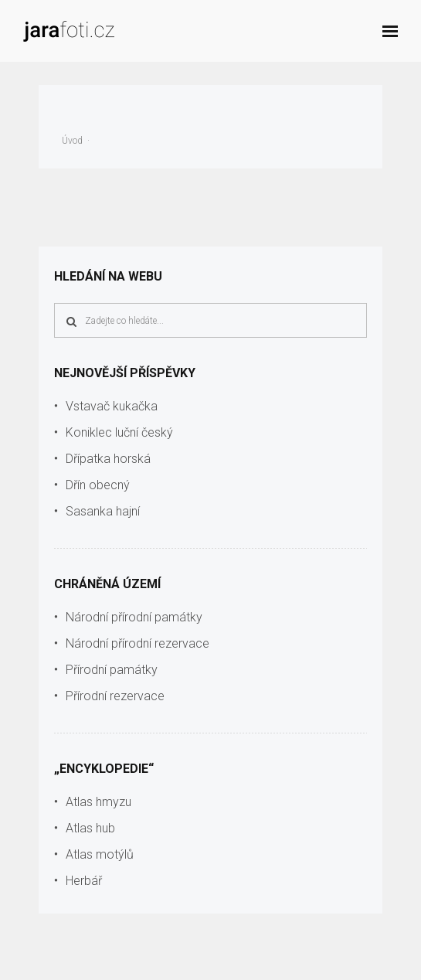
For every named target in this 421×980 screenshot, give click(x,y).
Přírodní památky (112, 670)
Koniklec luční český (119, 432)
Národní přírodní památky (134, 617)
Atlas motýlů (100, 854)
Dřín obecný (98, 485)
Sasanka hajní (103, 511)
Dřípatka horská (108, 459)
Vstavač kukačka (112, 406)
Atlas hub (90, 828)
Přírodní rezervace (115, 696)
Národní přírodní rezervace (138, 643)
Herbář (84, 881)
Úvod (72, 141)
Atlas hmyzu (98, 802)
